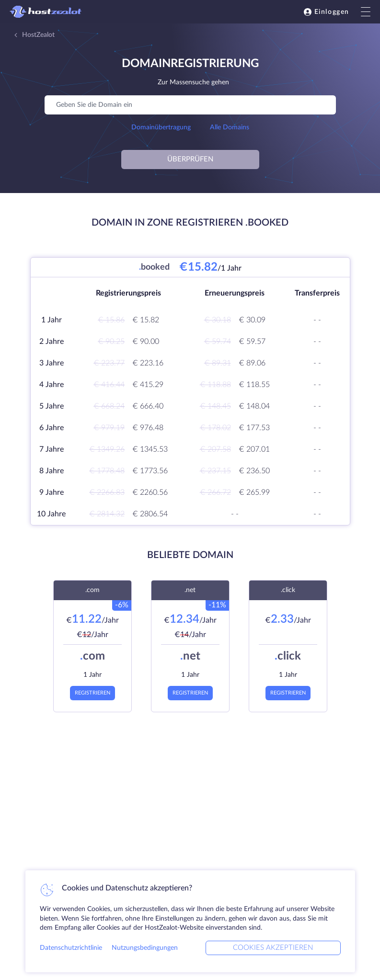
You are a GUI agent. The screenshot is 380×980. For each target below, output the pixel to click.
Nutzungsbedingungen (145, 948)
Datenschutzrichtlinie (71, 948)
